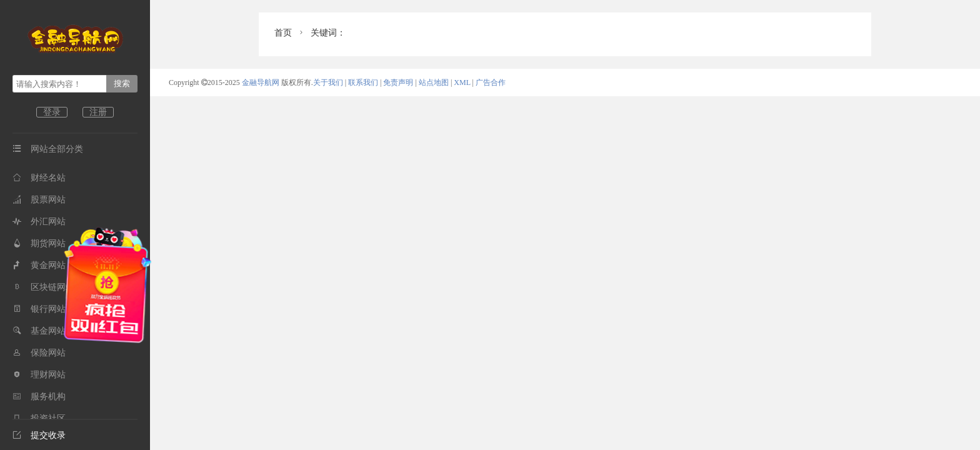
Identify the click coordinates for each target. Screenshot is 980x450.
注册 (98, 112)
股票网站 (39, 200)
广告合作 (491, 82)
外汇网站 (39, 222)
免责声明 (398, 82)
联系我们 (363, 82)
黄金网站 (39, 265)
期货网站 (39, 243)
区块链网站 (43, 287)
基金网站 (39, 331)
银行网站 (39, 309)
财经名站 (39, 178)
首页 (283, 33)
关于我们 (328, 82)
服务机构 (39, 397)
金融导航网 (262, 82)
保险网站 (39, 353)
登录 (52, 112)
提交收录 (39, 435)
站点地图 (434, 82)
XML (462, 82)
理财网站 (39, 375)
